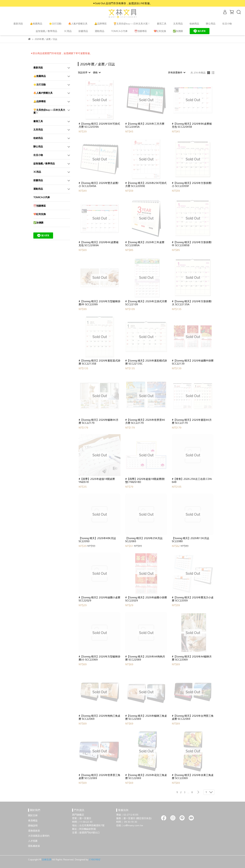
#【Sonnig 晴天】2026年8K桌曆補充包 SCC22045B (192, 125)
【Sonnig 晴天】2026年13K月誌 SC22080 (190, 540)
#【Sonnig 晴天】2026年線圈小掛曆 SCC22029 (146, 599)
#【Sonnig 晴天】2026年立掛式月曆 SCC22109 (146, 303)
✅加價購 (178, 31)
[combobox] (84, 73)
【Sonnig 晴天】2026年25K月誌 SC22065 (144, 540)
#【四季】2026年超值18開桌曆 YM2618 (97, 480)
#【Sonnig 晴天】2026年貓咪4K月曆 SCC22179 (99, 421)
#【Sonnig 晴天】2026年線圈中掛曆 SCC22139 (193, 362)
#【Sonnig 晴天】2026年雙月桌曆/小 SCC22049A (99, 184)
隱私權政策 (34, 846)
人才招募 (33, 841)
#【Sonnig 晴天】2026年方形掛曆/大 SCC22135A (192, 303)
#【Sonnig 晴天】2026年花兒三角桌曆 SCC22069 (146, 776)
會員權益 (33, 820)
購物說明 (33, 825)
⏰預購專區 (141, 31)
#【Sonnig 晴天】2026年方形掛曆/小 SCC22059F (192, 184)
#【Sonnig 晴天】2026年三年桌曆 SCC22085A (145, 244)
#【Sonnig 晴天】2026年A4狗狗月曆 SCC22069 (145, 658)
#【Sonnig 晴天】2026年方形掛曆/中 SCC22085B (192, 244)
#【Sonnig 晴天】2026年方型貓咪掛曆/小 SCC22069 (99, 658)
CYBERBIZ (95, 859)
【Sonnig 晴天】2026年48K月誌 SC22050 (97, 540)
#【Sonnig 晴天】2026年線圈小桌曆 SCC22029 (99, 599)
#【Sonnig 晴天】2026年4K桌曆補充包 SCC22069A (99, 244)
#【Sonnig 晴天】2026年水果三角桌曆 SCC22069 (193, 776)
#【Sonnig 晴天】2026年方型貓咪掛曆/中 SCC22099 (99, 303)
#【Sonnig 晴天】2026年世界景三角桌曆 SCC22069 (99, 776)
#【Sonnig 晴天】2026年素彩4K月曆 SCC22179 (192, 421)
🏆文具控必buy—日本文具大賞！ (132, 24)
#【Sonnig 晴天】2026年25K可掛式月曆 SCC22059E (146, 184)
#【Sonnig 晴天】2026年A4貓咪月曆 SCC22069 (192, 658)
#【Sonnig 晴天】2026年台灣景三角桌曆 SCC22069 (193, 717)
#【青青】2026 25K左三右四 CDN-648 (192, 480)
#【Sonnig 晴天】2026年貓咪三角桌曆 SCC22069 (146, 717)
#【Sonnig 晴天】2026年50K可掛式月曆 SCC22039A (99, 125)
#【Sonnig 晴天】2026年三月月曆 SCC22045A (145, 125)
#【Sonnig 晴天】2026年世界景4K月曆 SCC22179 (145, 421)
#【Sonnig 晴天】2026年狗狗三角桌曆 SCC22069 (99, 717)
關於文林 (33, 815)
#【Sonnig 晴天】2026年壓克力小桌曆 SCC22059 (193, 599)
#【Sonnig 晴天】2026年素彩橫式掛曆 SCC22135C (146, 362)
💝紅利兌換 (160, 31)
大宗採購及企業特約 (39, 836)
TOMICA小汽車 (119, 31)
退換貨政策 (34, 831)
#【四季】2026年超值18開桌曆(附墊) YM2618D (145, 480)
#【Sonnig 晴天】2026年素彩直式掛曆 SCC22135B (99, 362)
